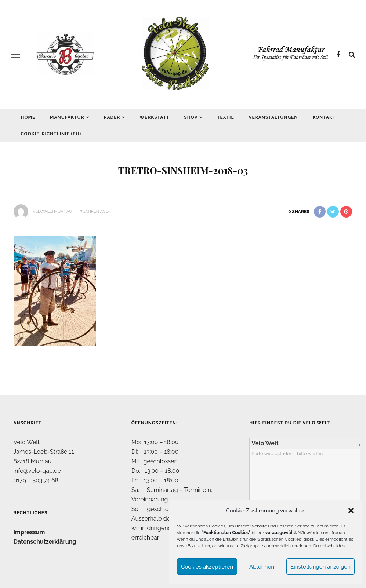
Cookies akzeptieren (207, 567)
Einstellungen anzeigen (320, 567)
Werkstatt (154, 117)
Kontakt (324, 117)
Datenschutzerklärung (45, 542)
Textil (225, 117)
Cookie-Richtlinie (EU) (51, 134)
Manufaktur (67, 117)
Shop (191, 117)
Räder (112, 117)
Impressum (29, 532)
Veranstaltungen (273, 117)
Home (28, 117)
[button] (351, 511)
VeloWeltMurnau (52, 211)
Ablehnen (262, 567)
